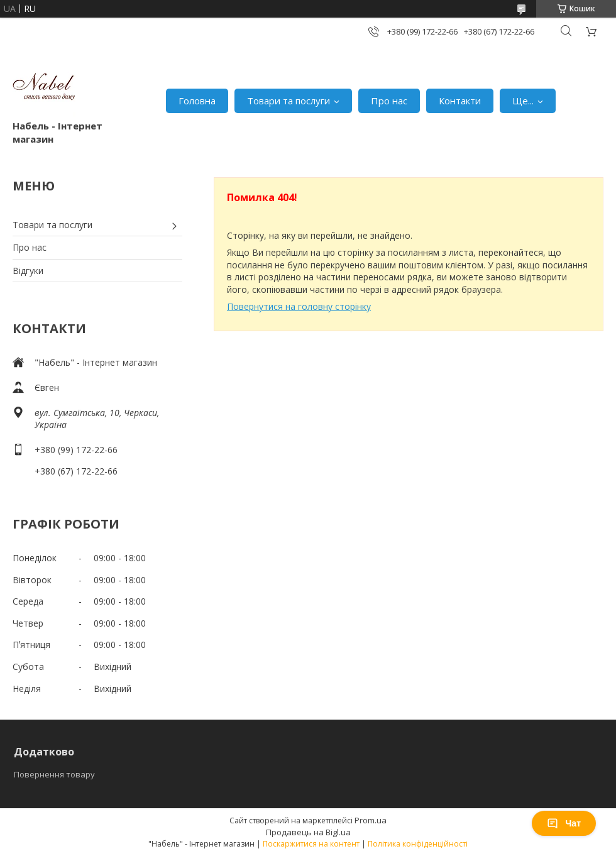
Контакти (460, 101)
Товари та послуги (289, 101)
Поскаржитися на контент (311, 844)
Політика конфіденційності (418, 844)
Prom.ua (371, 820)
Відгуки (28, 271)
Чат (564, 823)
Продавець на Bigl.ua (308, 832)
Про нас (389, 101)
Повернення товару (54, 774)
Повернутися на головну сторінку (299, 306)
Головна (197, 101)
